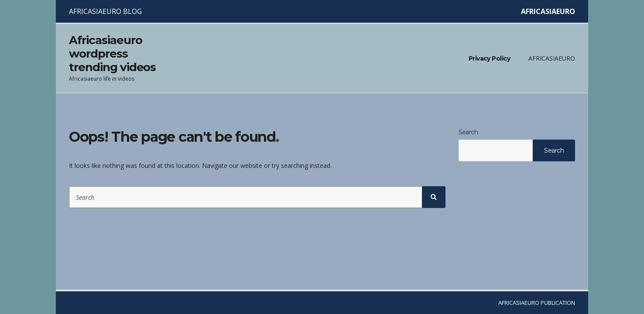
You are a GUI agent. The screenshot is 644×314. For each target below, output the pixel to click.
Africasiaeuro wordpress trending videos (112, 54)
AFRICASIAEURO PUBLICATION (537, 303)
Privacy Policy (489, 58)
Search (468, 132)
